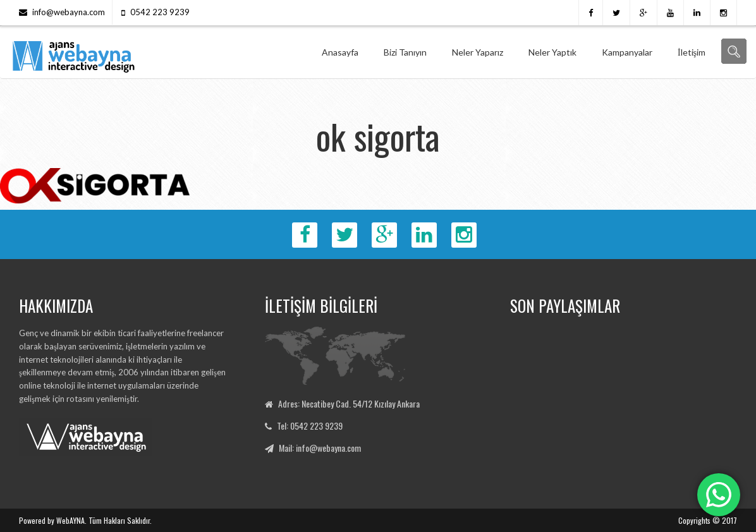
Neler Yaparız (478, 52)
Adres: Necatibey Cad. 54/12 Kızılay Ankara (349, 403)
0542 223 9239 (160, 12)
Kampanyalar (627, 52)
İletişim (692, 52)
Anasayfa (340, 52)
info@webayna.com (69, 12)
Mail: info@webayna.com (320, 448)
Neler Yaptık (552, 52)
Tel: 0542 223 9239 (310, 426)
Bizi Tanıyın (405, 52)
